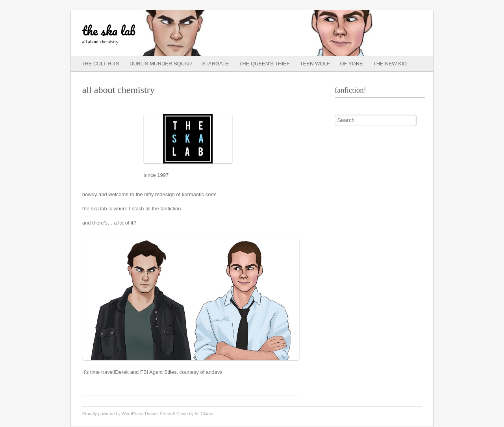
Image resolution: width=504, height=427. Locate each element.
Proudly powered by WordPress (113, 414)
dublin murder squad (161, 64)
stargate (215, 64)
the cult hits (100, 64)
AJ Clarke (204, 414)
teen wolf (315, 64)
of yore (352, 64)
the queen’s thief (264, 64)
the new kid (390, 64)
